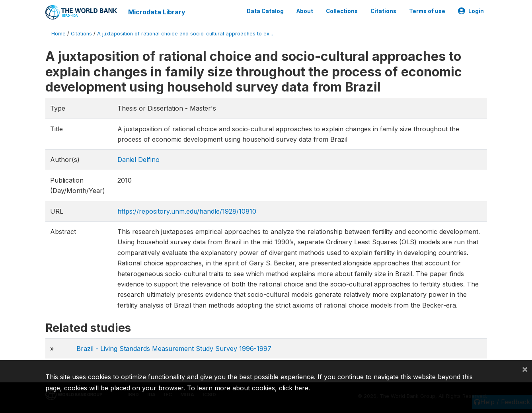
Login (471, 11)
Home (58, 34)
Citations (383, 11)
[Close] (525, 369)
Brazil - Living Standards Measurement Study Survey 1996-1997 (174, 349)
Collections (342, 11)
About (305, 11)
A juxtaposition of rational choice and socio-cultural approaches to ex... (185, 34)
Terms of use (427, 11)
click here (294, 388)
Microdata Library (157, 12)
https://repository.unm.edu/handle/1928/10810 (187, 211)
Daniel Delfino (138, 160)
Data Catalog (265, 11)
